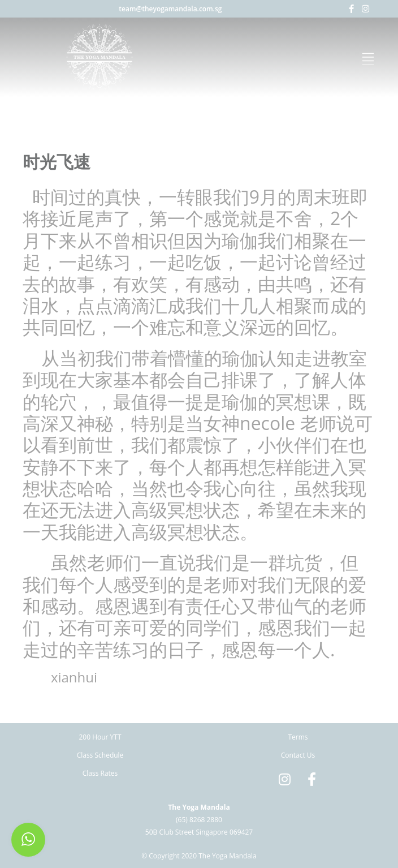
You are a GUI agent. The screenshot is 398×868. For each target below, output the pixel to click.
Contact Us (298, 755)
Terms (298, 737)
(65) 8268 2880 (199, 820)
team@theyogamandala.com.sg (170, 9)
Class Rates (100, 773)
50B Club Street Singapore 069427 (199, 832)
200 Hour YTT (100, 737)
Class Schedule (100, 755)
